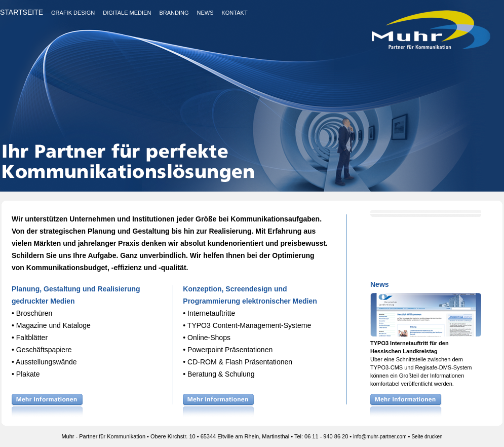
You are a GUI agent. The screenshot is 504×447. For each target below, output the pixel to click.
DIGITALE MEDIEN (127, 13)
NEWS (205, 13)
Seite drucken (427, 437)
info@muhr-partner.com (380, 437)
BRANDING (174, 13)
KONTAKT (234, 13)
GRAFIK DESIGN (73, 13)
